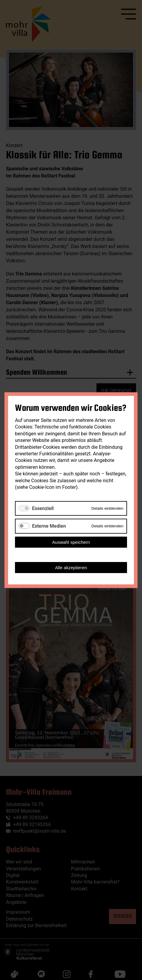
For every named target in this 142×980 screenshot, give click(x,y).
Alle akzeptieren (71, 567)
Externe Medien (49, 526)
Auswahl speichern (71, 542)
